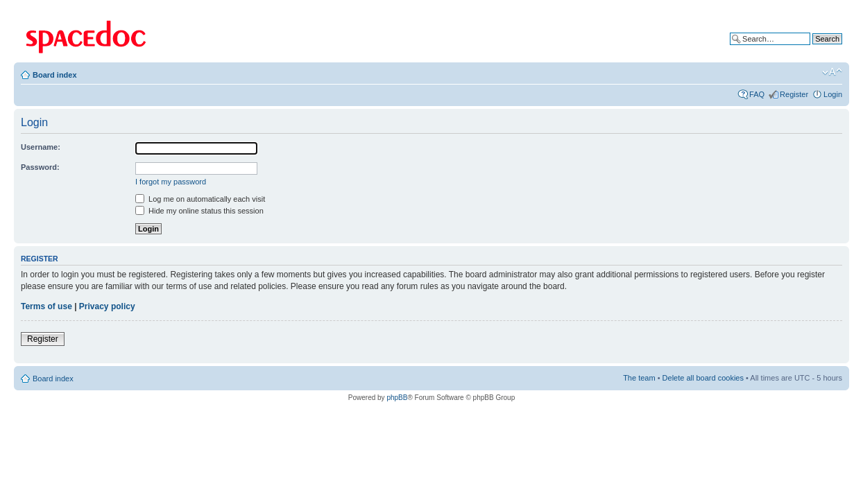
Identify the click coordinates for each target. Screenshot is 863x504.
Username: (41, 147)
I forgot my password (171, 182)
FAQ (757, 94)
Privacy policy (107, 306)
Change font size (832, 72)
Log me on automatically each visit (200, 199)
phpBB (397, 398)
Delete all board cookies (703, 378)
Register (794, 94)
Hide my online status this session (199, 211)
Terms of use (46, 306)
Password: (40, 167)
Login (833, 94)
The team (639, 378)
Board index (55, 75)
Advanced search (813, 49)
